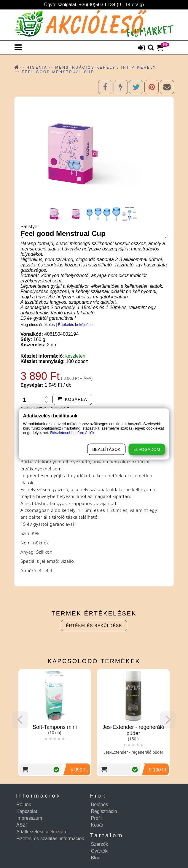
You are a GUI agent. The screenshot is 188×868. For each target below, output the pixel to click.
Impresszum (29, 818)
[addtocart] (72, 399)
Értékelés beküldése (75, 325)
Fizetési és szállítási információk (50, 839)
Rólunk (24, 804)
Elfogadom (147, 449)
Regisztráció (104, 811)
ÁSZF (22, 825)
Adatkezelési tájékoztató (42, 832)
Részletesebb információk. (73, 433)
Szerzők (100, 844)
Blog (96, 858)
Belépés (100, 804)
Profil (96, 818)
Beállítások (106, 449)
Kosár (97, 825)
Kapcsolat (27, 811)
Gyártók (99, 851)
